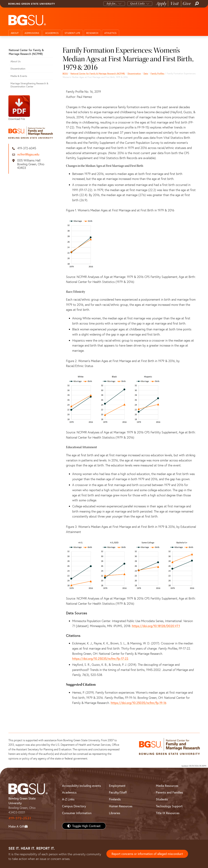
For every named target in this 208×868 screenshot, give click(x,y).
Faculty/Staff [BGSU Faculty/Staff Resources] (118, 792)
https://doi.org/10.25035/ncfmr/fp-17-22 (100, 659)
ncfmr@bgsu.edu (28, 154)
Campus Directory (74, 806)
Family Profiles (157, 73)
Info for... (112, 4)
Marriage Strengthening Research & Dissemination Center (29, 85)
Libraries (115, 813)
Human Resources (121, 806)
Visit (175, 4)
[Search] (196, 4)
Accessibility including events (81, 786)
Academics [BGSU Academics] (69, 792)
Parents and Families (169, 792)
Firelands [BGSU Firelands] (115, 799)
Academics (52, 33)
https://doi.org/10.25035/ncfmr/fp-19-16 (139, 703)
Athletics (110, 33)
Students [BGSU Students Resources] (162, 799)
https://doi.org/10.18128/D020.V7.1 (156, 626)
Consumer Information (77, 813)
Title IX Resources (168, 813)
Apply (161, 4)
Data (146, 73)
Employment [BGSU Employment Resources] (117, 786)
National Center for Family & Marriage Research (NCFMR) (98, 73)
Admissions (32, 33)
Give (187, 4)
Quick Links (137, 4)
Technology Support (169, 806)
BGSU (65, 73)
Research (92, 33)
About (15, 33)
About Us (16, 61)
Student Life (72, 33)
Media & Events (19, 76)
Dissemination (134, 73)
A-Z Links (68, 799)
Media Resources (167, 786)
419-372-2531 (20, 818)
